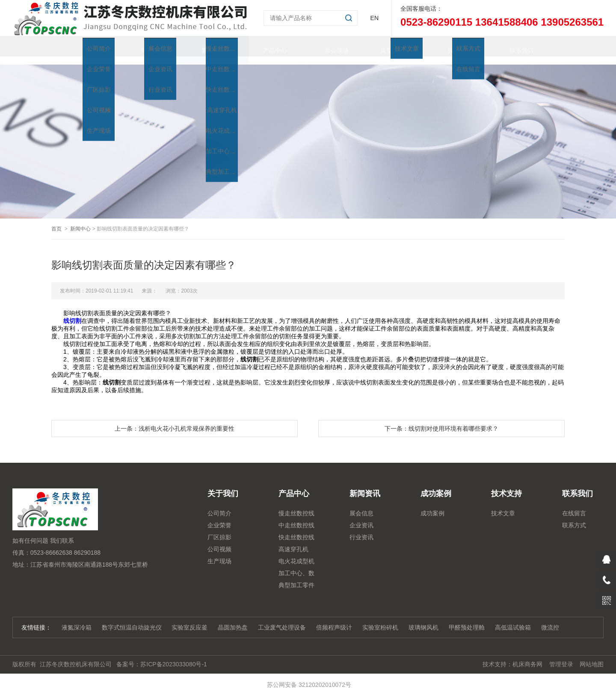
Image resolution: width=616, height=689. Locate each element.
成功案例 (432, 505)
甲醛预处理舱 (467, 619)
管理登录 (561, 656)
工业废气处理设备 (282, 619)
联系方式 (574, 517)
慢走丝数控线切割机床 (296, 506)
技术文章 (503, 505)
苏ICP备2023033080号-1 (174, 656)
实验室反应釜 (190, 619)
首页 (82, 46)
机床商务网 (527, 656)
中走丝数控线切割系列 (296, 518)
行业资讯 (361, 529)
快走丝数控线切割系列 (296, 530)
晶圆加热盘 (233, 619)
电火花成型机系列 (296, 554)
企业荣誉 (219, 517)
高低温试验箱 (513, 619)
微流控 (550, 619)
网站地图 (592, 656)
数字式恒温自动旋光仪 (132, 619)
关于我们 (144, 46)
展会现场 (329, 46)
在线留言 (574, 505)
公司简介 (219, 505)
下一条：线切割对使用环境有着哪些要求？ (441, 420)
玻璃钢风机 (423, 619)
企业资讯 (361, 517)
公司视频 (219, 541)
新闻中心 (80, 221)
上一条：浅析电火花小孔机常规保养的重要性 (175, 420)
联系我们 (513, 46)
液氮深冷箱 (77, 619)
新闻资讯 (205, 46)
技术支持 (452, 46)
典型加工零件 (390, 46)
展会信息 (361, 505)
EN (375, 18)
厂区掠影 (219, 529)
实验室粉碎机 (380, 619)
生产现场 (219, 553)
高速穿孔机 (293, 541)
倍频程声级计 (334, 619)
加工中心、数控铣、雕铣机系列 (296, 566)
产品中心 (267, 46)
